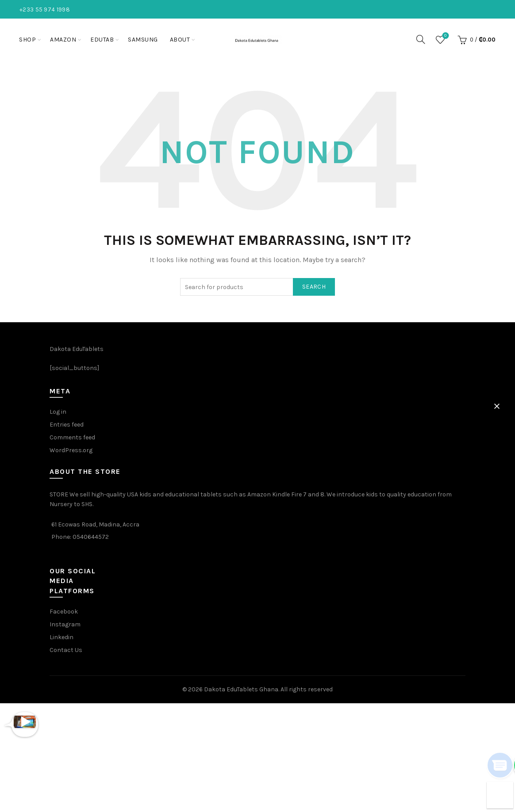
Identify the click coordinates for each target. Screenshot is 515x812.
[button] (497, 406)
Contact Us (66, 650)
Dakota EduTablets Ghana (241, 689)
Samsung (143, 40)
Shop (27, 40)
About (180, 40)
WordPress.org (71, 450)
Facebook (64, 612)
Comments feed (72, 437)
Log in (58, 412)
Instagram (65, 624)
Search (314, 287)
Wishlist (444, 36)
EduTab (102, 40)
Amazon (63, 40)
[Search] (421, 39)
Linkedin (61, 637)
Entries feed (67, 425)
